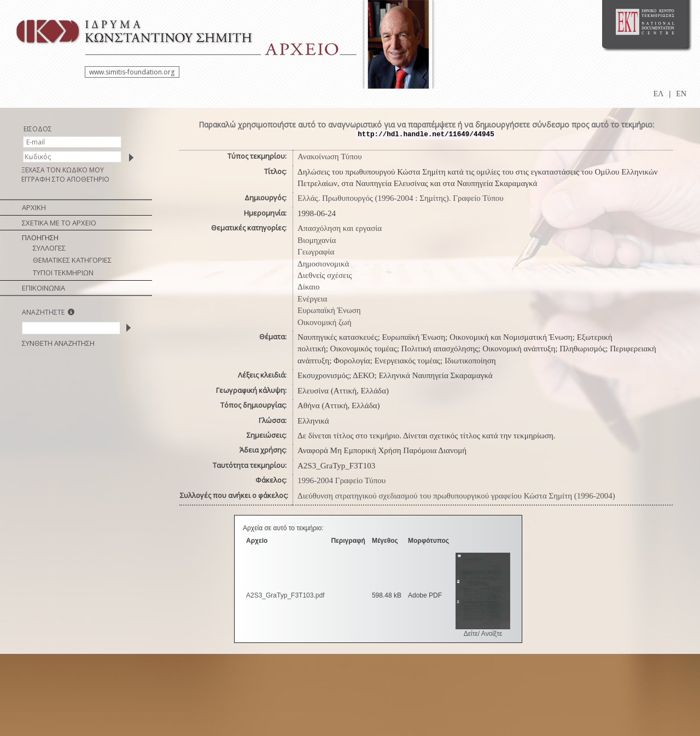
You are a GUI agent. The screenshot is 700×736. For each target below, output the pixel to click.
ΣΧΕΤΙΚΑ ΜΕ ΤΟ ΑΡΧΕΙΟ (59, 223)
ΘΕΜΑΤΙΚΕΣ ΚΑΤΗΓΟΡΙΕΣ (72, 260)
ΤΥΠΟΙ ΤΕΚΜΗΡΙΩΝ (63, 273)
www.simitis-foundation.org (132, 72)
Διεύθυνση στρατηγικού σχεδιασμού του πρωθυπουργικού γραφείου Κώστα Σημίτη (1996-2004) (456, 496)
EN (681, 94)
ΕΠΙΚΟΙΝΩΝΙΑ (43, 288)
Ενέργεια (312, 299)
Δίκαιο (309, 287)
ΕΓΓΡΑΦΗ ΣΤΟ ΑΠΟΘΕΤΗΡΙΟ (65, 179)
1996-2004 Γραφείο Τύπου (342, 480)
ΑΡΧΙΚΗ (34, 207)
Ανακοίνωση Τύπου (330, 157)
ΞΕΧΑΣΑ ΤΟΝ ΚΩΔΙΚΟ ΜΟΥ (63, 170)
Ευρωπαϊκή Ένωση (329, 310)
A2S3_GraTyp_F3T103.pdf (285, 595)
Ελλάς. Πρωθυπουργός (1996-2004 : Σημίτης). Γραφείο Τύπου (401, 198)
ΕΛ (659, 94)
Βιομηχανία (317, 240)
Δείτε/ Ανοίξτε (483, 634)
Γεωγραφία (316, 252)
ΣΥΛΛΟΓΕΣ (49, 248)
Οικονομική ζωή (325, 322)
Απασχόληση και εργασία (340, 228)
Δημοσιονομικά (323, 264)
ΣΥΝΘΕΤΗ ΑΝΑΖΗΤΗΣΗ (58, 343)
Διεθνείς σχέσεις (325, 275)
